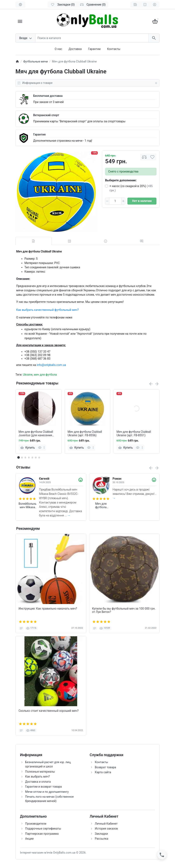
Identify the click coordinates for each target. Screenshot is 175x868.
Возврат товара (105, 767)
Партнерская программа (42, 834)
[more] (44, 448)
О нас (58, 49)
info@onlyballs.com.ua (51, 365)
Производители (36, 824)
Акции (29, 839)
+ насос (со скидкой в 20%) (131, 188)
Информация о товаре (87, 83)
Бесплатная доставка (48, 96)
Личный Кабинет (106, 824)
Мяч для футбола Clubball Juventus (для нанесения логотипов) (36, 434)
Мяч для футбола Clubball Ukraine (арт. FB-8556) (85, 433)
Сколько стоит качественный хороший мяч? (49, 711)
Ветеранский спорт (46, 115)
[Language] (20, 5)
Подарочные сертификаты (43, 829)
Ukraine (28, 375)
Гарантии (94, 49)
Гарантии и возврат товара (43, 787)
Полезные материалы (40, 772)
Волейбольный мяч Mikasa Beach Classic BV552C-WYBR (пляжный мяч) (27, 506)
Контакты (114, 49)
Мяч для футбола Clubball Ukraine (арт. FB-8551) (134, 433)
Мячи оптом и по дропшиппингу (47, 792)
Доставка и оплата (38, 782)
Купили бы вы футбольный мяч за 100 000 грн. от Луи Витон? (124, 610)
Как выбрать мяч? (38, 777)
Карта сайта (103, 772)
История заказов (106, 829)
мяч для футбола (45, 375)
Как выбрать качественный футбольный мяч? (48, 310)
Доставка (75, 49)
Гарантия (39, 134)
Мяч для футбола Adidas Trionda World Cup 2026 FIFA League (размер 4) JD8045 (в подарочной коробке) (101, 506)
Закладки (101, 834)
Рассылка (102, 839)
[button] (22, 457)
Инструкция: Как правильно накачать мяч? (48, 609)
